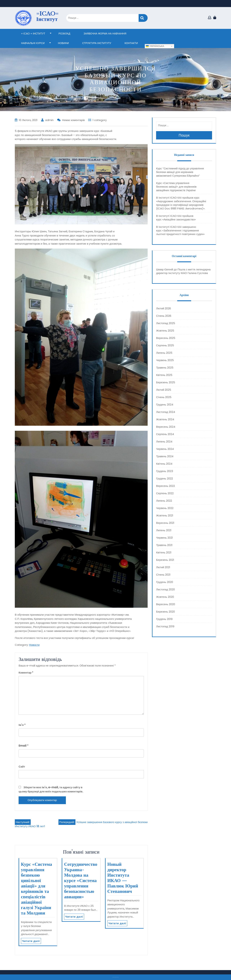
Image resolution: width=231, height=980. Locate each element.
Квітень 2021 (164, 552)
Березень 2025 (166, 382)
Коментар (26, 673)
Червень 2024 (165, 449)
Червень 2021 (164, 538)
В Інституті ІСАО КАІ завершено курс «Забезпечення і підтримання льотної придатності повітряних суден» (180, 230)
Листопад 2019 (165, 626)
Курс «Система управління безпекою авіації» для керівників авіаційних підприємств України (176, 187)
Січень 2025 (164, 397)
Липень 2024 (164, 441)
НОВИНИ (63, 43)
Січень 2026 (164, 316)
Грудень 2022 (164, 478)
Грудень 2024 (165, 405)
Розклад (64, 34)
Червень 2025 (165, 360)
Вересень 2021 (165, 523)
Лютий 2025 (164, 390)
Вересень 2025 (166, 338)
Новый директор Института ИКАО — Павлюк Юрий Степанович (123, 878)
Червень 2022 (165, 508)
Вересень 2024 (166, 427)
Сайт (22, 767)
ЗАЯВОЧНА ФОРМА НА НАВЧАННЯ (105, 34)
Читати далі (31, 941)
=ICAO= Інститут (47, 16)
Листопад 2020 (165, 589)
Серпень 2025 (165, 345)
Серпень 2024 (165, 434)
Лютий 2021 (163, 567)
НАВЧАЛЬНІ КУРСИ (33, 43)
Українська (155, 46)
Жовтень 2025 (165, 331)
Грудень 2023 (165, 471)
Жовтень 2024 (165, 419)
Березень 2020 (165, 612)
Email (24, 746)
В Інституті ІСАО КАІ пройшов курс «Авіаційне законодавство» (176, 218)
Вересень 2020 (166, 604)
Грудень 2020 (165, 582)
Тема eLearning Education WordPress (115, 977)
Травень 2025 (165, 368)
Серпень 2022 (165, 493)
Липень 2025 (164, 353)
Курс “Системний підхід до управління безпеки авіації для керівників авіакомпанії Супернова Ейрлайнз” (180, 172)
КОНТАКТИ (131, 43)
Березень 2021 (165, 560)
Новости (34, 645)
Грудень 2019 (164, 619)
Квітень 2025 (164, 375)
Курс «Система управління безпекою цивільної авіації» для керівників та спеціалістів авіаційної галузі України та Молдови (36, 889)
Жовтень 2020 (165, 597)
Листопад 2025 (166, 323)
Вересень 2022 (165, 486)
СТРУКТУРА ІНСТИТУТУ (97, 43)
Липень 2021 (164, 530)
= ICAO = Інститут (33, 34)
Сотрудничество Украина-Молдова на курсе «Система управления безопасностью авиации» (81, 881)
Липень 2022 (164, 501)
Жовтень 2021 (165, 515)
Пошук (143, 18)
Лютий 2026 (164, 308)
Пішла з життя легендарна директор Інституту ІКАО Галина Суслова (183, 271)
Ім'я (22, 725)
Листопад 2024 (166, 412)
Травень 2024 (165, 456)
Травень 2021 (164, 545)
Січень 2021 (163, 575)
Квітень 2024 (164, 464)
